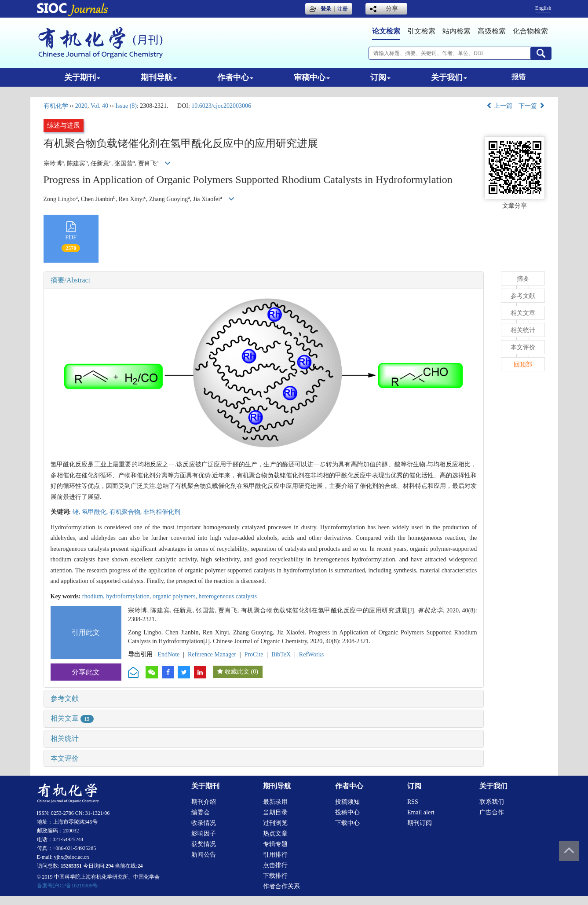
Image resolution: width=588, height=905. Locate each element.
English (543, 8)
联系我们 (492, 802)
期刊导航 (159, 77)
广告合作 (492, 812)
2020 (81, 106)
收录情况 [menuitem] (204, 823)
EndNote (169, 654)
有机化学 (56, 106)
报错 (519, 77)
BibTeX (281, 654)
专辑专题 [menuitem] (275, 844)
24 (140, 866)
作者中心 (235, 77)
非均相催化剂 (162, 512)
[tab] (264, 280)
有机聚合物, (126, 512)
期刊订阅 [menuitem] (420, 823)
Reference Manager (212, 654)
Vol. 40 (99, 106)
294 (110, 866)
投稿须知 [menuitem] (347, 802)
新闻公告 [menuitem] (204, 855)
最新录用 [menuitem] (275, 802)
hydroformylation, (129, 596)
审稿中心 (312, 77)
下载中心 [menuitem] (347, 823)
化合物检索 (530, 31)
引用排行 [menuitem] (275, 855)
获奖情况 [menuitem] (204, 844)
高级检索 (492, 31)
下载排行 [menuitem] (275, 876)
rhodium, (94, 596)
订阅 (380, 77)
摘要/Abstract (71, 280)
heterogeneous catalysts (228, 596)
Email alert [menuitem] (421, 812)
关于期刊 (82, 77)
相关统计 (65, 738)
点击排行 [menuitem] (275, 865)
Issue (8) (126, 106)
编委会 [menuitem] (201, 812)
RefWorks (311, 654)
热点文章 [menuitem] (275, 834)
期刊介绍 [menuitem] (204, 802)
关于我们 (449, 77)
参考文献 (65, 698)
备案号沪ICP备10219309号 (68, 886)
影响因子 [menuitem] (204, 834)
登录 (326, 9)
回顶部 (523, 365)
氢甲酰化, (96, 512)
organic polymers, (175, 596)
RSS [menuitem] (413, 802)
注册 (343, 9)
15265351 (71, 866)
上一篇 (500, 106)
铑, (77, 512)
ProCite (254, 654)
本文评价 (65, 758)
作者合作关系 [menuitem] (281, 886)
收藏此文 (237, 672)
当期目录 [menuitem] (275, 812)
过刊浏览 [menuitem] (275, 823)
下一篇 (532, 106)
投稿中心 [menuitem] (347, 812)
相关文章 (72, 718)
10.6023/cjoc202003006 (221, 106)
